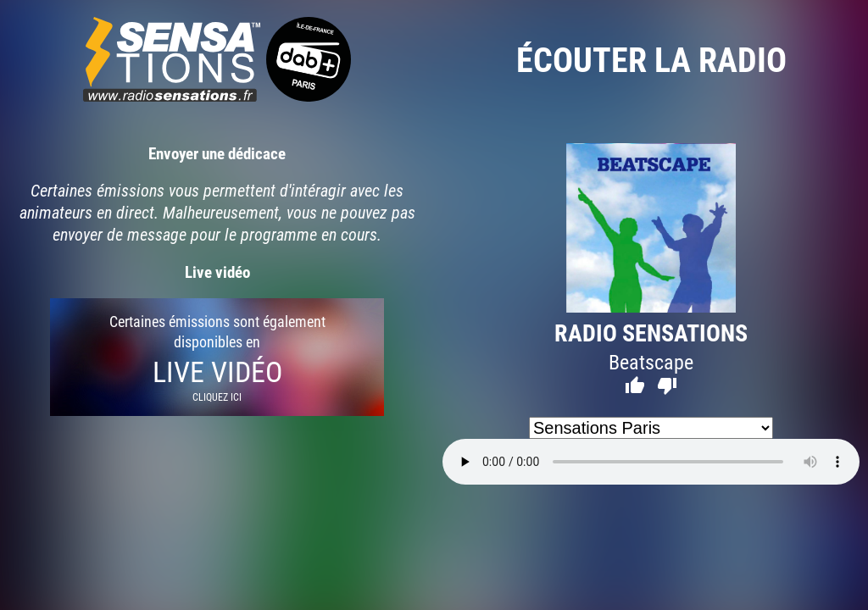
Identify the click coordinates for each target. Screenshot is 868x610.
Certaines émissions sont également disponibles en (217, 357)
